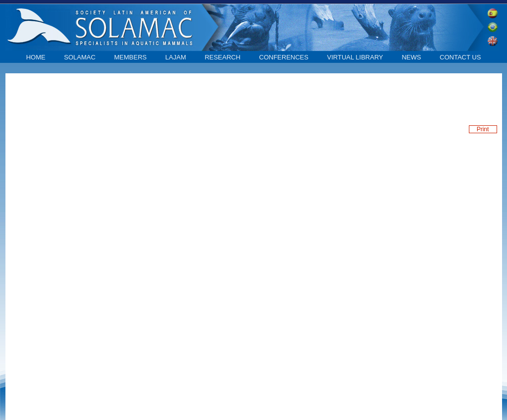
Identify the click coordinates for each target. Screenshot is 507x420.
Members (130, 57)
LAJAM (176, 57)
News (411, 57)
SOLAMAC (80, 57)
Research (222, 57)
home (36, 57)
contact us (460, 57)
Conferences (284, 57)
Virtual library (355, 57)
